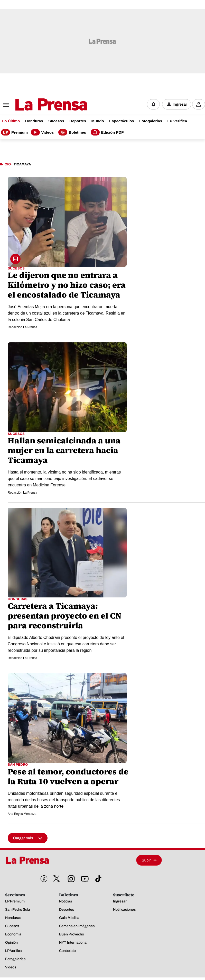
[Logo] (39, 105)
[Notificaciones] (153, 104)
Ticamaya (22, 164)
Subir (149, 860)
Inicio (5, 164)
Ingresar (180, 104)
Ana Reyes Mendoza (22, 814)
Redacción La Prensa (22, 327)
